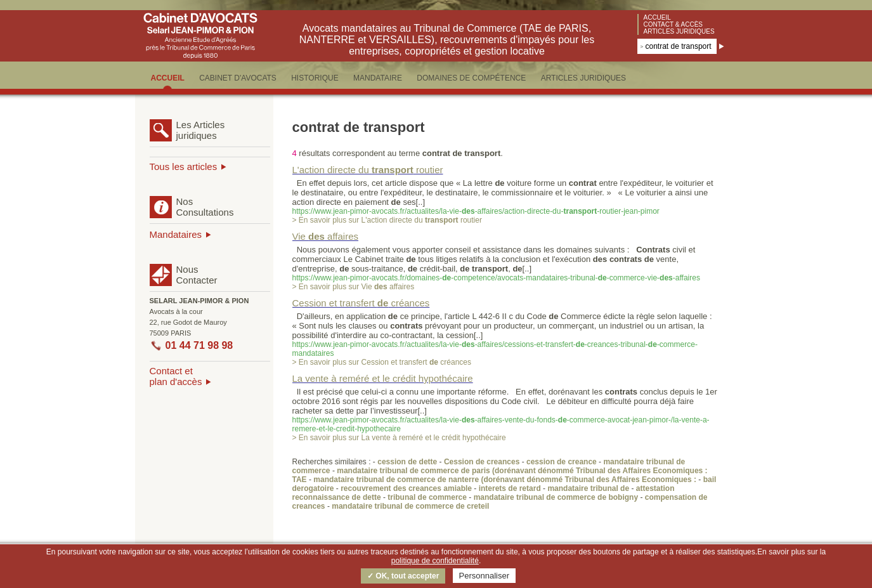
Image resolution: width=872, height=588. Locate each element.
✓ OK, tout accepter (403, 576)
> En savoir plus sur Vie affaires (354, 287)
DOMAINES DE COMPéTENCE (471, 78)
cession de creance (562, 462)
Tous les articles (184, 167)
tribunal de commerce (427, 497)
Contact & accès (674, 24)
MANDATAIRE (378, 78)
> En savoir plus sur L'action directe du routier (387, 220)
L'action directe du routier (368, 170)
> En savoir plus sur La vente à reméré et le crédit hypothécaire (399, 438)
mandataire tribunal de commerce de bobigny (556, 497)
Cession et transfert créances (361, 303)
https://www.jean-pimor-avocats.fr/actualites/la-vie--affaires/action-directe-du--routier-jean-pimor (476, 211)
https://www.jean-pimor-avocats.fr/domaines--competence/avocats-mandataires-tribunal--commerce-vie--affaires (496, 278)
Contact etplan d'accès (176, 376)
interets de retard (510, 488)
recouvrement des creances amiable (406, 488)
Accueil (657, 17)
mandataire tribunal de (588, 488)
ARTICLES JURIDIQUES (583, 78)
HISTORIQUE (315, 78)
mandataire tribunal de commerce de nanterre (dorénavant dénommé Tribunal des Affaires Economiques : (506, 480)
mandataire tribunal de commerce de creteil (410, 506)
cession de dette (407, 462)
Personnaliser (485, 576)
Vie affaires (326, 236)
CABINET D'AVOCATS (238, 78)
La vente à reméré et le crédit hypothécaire (383, 378)
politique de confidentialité (435, 561)
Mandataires (176, 234)
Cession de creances (482, 462)
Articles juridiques (679, 31)
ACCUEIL (168, 78)
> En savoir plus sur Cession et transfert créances (382, 362)
